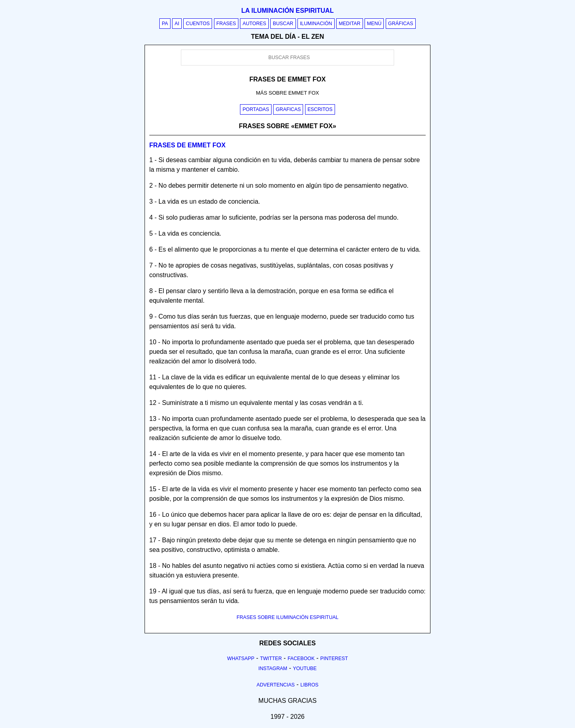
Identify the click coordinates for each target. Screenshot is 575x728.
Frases (226, 24)
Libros (309, 685)
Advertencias (276, 685)
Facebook (301, 659)
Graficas (288, 109)
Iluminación (316, 24)
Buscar (283, 24)
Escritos (320, 109)
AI (177, 24)
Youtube (305, 668)
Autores (254, 24)
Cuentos (198, 24)
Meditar (350, 24)
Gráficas (401, 24)
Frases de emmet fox (187, 145)
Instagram (273, 668)
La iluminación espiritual (287, 11)
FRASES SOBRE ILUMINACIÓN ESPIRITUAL (287, 617)
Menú (374, 24)
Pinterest (334, 659)
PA (165, 24)
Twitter (271, 659)
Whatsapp (241, 659)
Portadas (256, 109)
